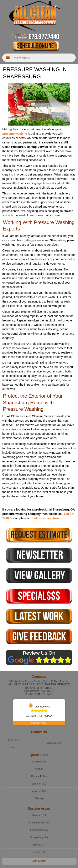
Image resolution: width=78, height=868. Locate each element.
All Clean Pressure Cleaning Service (39, 684)
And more (39, 854)
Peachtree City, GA (39, 815)
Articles (39, 761)
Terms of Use (39, 776)
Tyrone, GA (39, 837)
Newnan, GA (39, 808)
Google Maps (39, 754)
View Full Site (39, 783)
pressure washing (15, 134)
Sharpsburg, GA (39, 830)
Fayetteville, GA (39, 822)
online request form (46, 518)
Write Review (54, 735)
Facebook (14, 732)
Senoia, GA (39, 844)
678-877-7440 (44, 694)
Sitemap (39, 791)
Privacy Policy (39, 769)
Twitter (12, 740)
